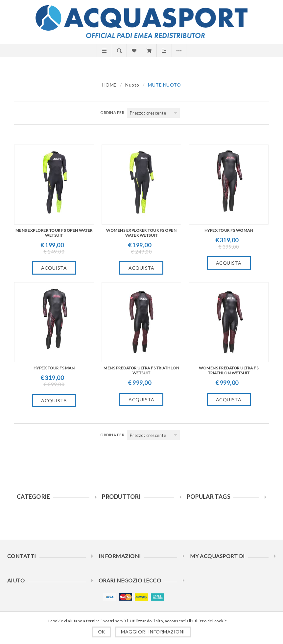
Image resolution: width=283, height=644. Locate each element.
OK (101, 632)
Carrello (149, 51)
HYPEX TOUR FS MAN (54, 368)
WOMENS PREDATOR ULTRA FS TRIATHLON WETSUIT (229, 370)
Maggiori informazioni (153, 632)
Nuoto (132, 85)
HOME (109, 85)
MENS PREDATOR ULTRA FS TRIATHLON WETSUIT (141, 370)
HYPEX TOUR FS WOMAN (229, 230)
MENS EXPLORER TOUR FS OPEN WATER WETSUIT (54, 233)
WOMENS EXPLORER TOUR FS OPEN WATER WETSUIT (141, 233)
